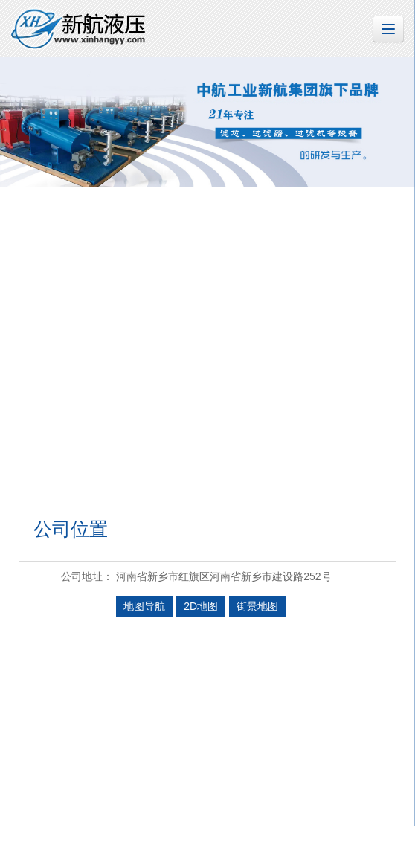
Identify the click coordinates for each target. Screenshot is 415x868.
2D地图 (201, 606)
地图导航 (144, 606)
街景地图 (257, 606)
